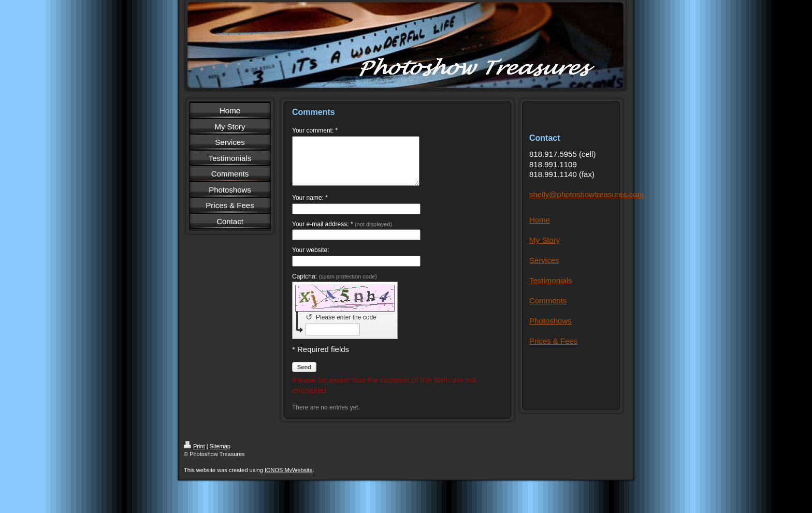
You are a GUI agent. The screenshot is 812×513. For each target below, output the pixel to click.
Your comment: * (315, 130)
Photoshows (550, 321)
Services (544, 260)
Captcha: (335, 286)
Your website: (311, 259)
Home (540, 220)
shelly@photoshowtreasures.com (586, 194)
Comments (548, 301)
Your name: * (310, 207)
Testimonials (551, 280)
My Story (545, 240)
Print (194, 456)
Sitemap (220, 456)
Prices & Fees (553, 341)
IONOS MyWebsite (289, 479)
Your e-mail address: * (342, 233)
